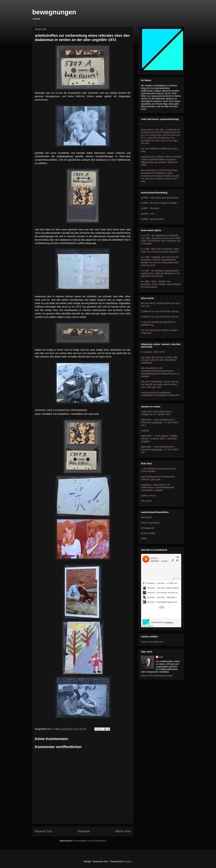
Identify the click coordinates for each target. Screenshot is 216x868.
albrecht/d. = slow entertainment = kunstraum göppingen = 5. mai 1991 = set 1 (160, 450)
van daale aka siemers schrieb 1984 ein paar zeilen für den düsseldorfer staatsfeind (159, 360)
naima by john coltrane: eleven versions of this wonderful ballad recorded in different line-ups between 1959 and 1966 (161, 161)
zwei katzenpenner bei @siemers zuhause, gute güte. (158, 478)
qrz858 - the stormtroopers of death (159, 203)
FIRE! (144, 539)
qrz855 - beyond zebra (152, 219)
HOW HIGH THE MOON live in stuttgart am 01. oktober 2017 (157, 413)
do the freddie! (148, 533)
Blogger (128, 861)
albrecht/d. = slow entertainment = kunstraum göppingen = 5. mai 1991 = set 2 (160, 422)
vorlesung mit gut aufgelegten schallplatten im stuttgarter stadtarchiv (160, 394)
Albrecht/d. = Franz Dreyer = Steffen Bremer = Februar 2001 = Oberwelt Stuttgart (159, 439)
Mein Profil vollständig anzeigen (157, 676)
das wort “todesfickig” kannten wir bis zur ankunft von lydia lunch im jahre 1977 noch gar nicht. (160, 384)
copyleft (145, 431)
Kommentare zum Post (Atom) (89, 841)
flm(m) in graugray (150, 523)
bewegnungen (54, 12)
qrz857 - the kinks (150, 208)
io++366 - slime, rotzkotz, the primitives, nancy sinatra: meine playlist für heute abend (161, 284)
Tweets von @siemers (152, 642)
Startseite (84, 831)
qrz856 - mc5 (148, 214)
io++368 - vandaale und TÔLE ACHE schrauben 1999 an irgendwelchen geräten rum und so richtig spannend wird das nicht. (160, 261)
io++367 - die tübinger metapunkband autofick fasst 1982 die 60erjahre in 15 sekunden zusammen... (160, 273)
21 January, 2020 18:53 (153, 352)
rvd (161, 657)
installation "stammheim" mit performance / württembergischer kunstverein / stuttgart (158, 488)
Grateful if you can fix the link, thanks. (160, 311)
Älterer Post (123, 831)
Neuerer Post (44, 831)
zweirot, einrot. (148, 496)
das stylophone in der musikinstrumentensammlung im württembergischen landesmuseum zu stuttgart (160, 372)
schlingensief (148, 528)
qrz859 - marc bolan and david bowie (160, 198)
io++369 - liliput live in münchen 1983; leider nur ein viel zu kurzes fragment (160, 250)
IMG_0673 (146, 501)
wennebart (146, 517)
